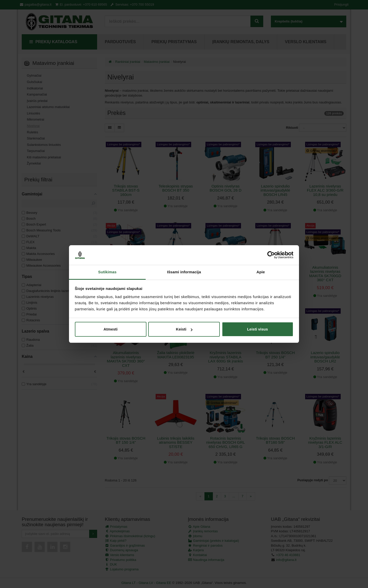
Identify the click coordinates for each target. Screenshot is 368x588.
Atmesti (111, 329)
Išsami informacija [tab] (184, 272)
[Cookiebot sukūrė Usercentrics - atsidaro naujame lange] (271, 255)
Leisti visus (258, 329)
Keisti (184, 329)
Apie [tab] (261, 272)
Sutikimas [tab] (107, 272)
